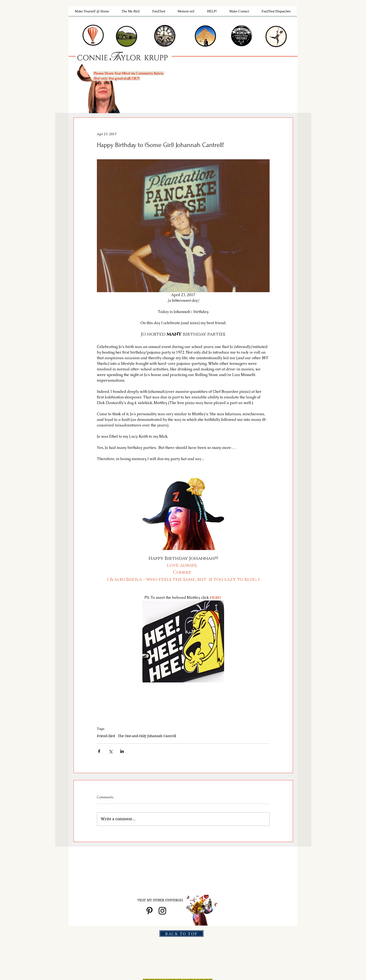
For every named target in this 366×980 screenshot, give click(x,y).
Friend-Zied (106, 736)
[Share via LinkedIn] (122, 751)
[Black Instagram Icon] (162, 911)
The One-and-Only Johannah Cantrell (147, 736)
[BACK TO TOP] (181, 934)
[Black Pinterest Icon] (150, 911)
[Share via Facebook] (99, 751)
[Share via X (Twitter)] (111, 751)
